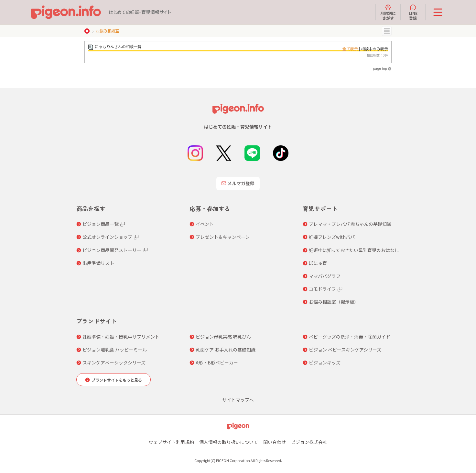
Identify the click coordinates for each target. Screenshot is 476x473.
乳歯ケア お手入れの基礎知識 (226, 350)
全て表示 (350, 49)
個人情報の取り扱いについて (229, 442)
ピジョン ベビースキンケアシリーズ (345, 350)
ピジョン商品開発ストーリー (112, 250)
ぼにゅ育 (318, 263)
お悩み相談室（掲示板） (334, 302)
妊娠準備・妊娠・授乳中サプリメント (121, 337)
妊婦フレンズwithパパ (332, 237)
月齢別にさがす (388, 12)
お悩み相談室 (107, 31)
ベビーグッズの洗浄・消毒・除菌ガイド (350, 337)
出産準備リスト (98, 263)
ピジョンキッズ (325, 363)
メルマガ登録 (238, 183)
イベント (205, 224)
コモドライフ (322, 289)
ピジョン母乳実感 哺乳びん (223, 337)
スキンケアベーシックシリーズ (114, 363)
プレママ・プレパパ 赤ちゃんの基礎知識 (350, 224)
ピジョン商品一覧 (101, 224)
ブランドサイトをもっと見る (117, 380)
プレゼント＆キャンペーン (223, 237)
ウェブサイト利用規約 (171, 442)
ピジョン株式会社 (309, 442)
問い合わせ (275, 442)
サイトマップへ (238, 400)
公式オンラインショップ (107, 237)
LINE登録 (413, 12)
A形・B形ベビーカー (217, 363)
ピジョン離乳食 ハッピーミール (115, 350)
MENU (387, 31)
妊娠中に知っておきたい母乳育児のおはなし (354, 250)
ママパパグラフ (325, 276)
